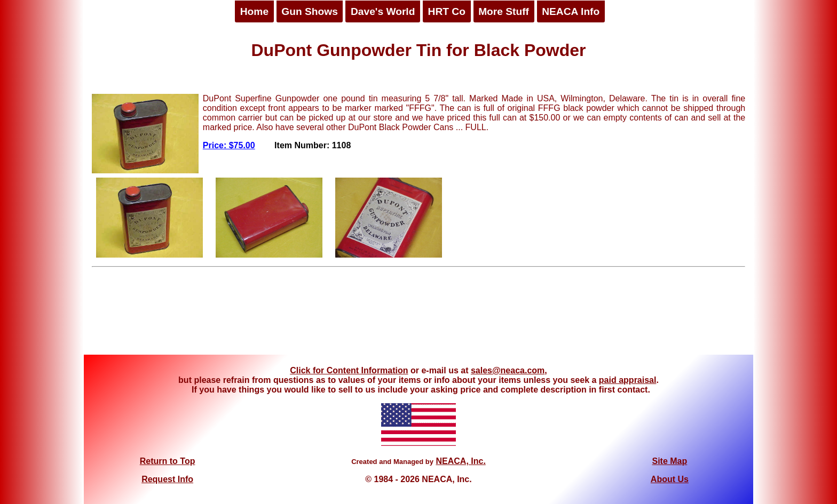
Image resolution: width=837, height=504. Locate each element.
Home (254, 11)
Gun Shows (310, 11)
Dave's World (383, 11)
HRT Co (447, 11)
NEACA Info (571, 11)
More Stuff (504, 11)
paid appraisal (628, 380)
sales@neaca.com (508, 370)
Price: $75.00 (229, 145)
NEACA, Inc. (460, 461)
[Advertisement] (418, 315)
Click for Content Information (349, 370)
